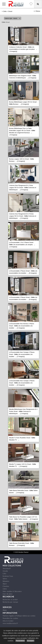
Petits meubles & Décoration (12, 591)
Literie (5, 589)
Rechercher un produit (10, 600)
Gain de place (8, 594)
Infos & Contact (8, 621)
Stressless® (7, 568)
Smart (10, 11)
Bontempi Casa (8, 576)
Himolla (5, 571)
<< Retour (37, 11)
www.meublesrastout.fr (10, 623)
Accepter (31, 641)
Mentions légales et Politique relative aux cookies (19, 616)
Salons (5, 579)
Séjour (5, 584)
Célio (5, 11)
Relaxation (6, 581)
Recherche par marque (10, 602)
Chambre (6, 586)
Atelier (5, 610)
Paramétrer (20, 641)
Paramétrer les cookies (10, 618)
